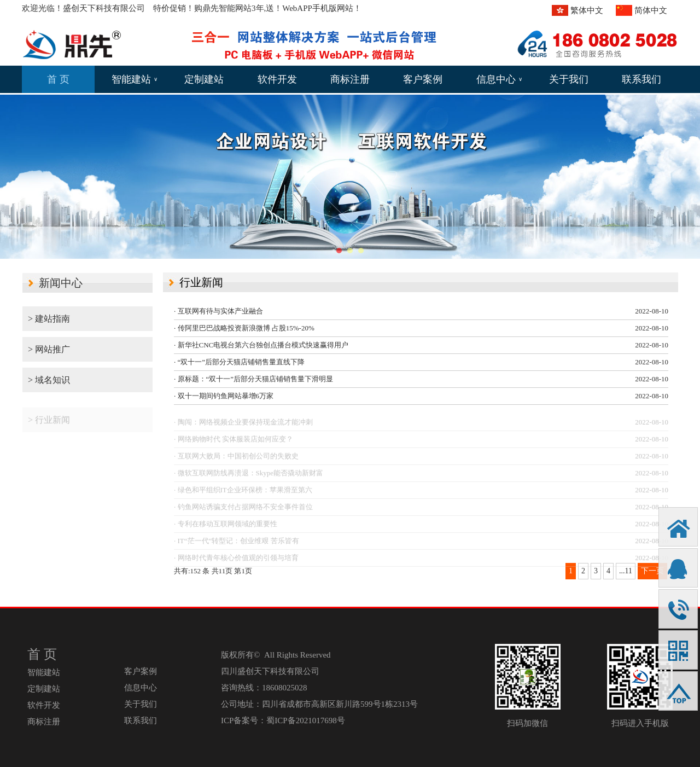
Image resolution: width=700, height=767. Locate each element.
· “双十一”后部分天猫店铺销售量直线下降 (239, 362)
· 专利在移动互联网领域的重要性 (226, 527)
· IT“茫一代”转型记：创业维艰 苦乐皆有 (237, 544)
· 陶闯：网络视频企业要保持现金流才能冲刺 (243, 425)
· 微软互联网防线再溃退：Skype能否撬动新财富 (249, 476)
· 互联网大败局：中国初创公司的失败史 (236, 459)
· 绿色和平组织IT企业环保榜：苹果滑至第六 (243, 493)
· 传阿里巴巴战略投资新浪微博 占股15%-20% (244, 328)
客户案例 (423, 79)
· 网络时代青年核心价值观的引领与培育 (236, 560)
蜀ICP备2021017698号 (305, 720)
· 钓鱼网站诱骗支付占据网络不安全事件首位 (243, 510)
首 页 (58, 79)
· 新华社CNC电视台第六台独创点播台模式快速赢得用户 (261, 345)
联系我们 (641, 79)
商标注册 (350, 79)
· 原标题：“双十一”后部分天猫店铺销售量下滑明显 (253, 379)
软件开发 (277, 79)
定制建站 (204, 79)
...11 (626, 571)
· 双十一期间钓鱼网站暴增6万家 (224, 396)
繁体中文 (587, 10)
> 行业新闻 (49, 423)
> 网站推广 (49, 349)
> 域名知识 (49, 380)
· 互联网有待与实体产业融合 (218, 311)
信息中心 (499, 79)
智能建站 (135, 79)
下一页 (652, 571)
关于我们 (569, 79)
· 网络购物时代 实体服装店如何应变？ (234, 442)
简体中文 (651, 10)
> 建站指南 (49, 319)
